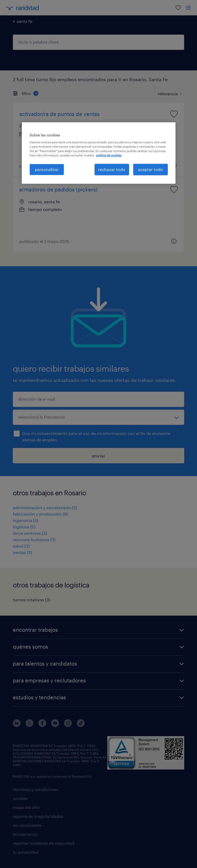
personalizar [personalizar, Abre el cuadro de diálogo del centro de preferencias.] (47, 169)
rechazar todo (112, 169)
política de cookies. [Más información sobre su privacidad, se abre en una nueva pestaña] (109, 155)
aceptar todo (150, 169)
